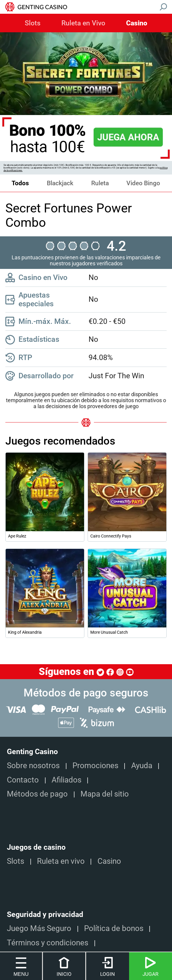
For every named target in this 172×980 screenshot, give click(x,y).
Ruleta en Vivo (83, 23)
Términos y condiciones (48, 943)
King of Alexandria (25, 632)
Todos (20, 183)
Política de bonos (114, 928)
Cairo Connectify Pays (111, 536)
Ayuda (142, 765)
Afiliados (66, 780)
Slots (33, 23)
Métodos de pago (37, 794)
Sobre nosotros (33, 765)
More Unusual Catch (109, 632)
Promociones (95, 765)
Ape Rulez (17, 536)
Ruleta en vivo (61, 861)
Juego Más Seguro (39, 928)
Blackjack (60, 183)
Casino (137, 23)
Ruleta (100, 183)
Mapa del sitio (105, 794)
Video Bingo (143, 183)
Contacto (23, 780)
